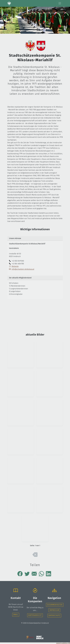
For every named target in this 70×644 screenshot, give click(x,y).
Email (16, 615)
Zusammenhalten (55, 605)
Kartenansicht (35, 615)
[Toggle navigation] (60, 3)
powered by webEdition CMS (63, 643)
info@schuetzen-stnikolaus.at (22, 269)
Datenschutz (54, 616)
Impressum (54, 610)
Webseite (15, 266)
